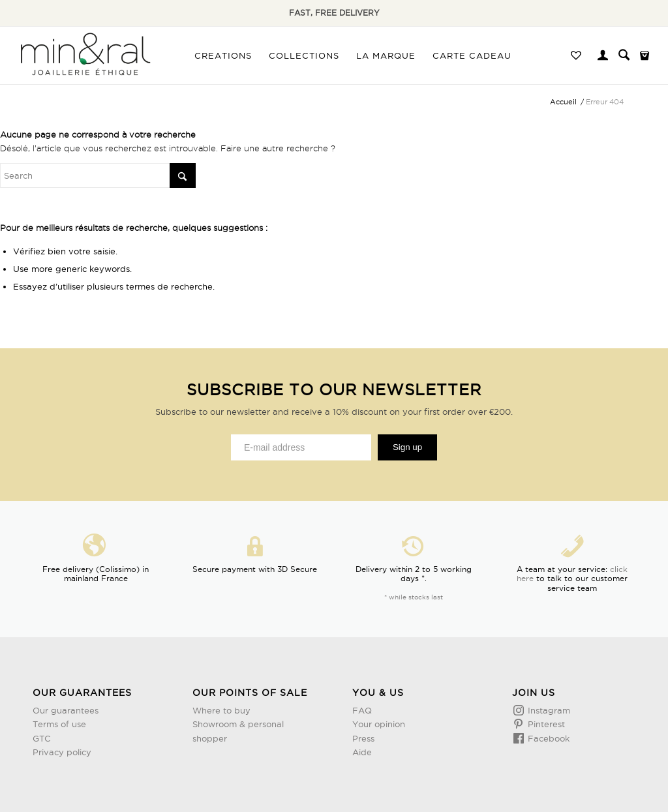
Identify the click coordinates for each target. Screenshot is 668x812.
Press (363, 738)
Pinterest (545, 724)
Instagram (548, 710)
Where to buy (221, 710)
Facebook (547, 738)
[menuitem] (223, 55)
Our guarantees (66, 710)
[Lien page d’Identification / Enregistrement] (603, 57)
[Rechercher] (624, 55)
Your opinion (379, 724)
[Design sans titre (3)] (84, 55)
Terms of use (59, 724)
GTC (42, 738)
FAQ (362, 710)
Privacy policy (62, 752)
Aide (362, 752)
